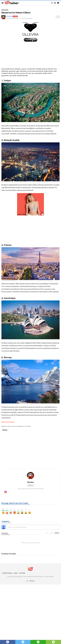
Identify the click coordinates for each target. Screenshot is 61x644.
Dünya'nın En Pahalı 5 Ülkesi (16, 13)
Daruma (9, 16)
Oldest (52, 533)
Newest (57, 533)
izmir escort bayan (8, 422)
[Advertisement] (30, 55)
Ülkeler (5, 430)
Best (47, 533)
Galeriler (5, 10)
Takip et (30, 485)
